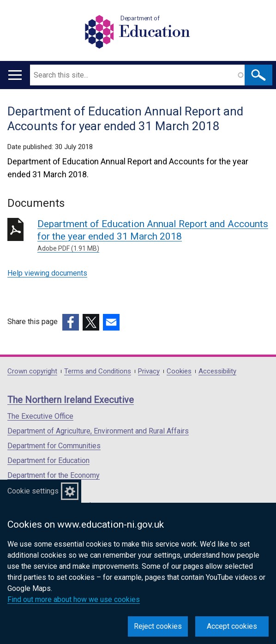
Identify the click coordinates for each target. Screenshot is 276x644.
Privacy (149, 371)
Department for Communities (54, 446)
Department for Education (48, 460)
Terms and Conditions (98, 371)
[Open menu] (15, 75)
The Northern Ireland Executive (71, 400)
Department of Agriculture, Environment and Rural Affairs (98, 431)
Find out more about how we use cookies (74, 599)
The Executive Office (40, 416)
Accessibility (217, 371)
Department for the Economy (54, 475)
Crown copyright (32, 371)
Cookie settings (33, 491)
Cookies (179, 371)
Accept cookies (232, 626)
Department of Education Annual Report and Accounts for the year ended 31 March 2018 (153, 236)
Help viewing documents (47, 273)
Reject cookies (158, 626)
